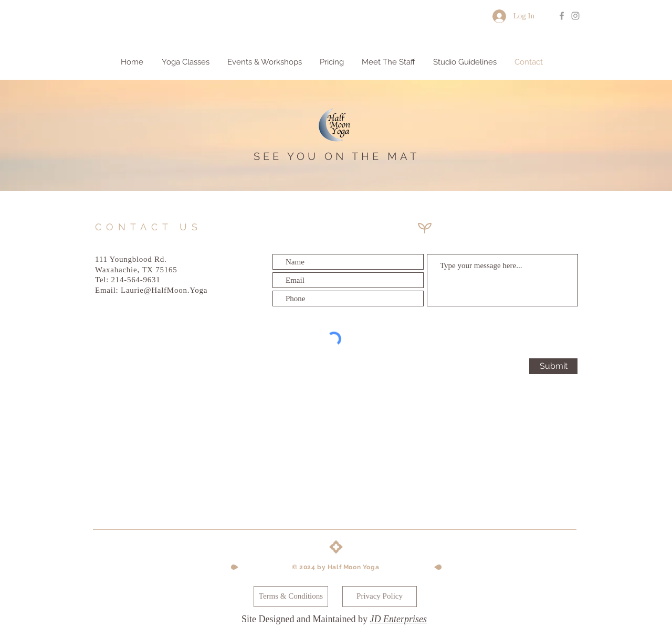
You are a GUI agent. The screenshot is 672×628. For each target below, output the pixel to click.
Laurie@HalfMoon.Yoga (164, 290)
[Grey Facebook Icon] (562, 16)
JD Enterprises (398, 619)
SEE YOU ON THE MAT (337, 156)
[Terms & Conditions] (291, 597)
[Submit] (553, 366)
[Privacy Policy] (380, 597)
